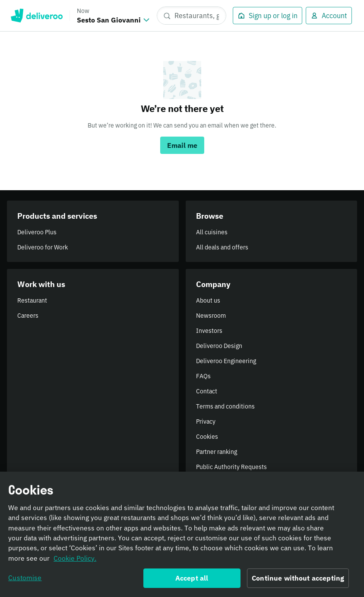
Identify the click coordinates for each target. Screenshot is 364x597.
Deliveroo (36, 16)
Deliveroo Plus (37, 232)
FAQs (203, 376)
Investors (209, 331)
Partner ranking (217, 452)
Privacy (206, 421)
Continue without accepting (298, 581)
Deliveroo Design (219, 346)
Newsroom (211, 316)
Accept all (192, 581)
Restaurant (32, 300)
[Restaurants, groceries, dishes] (191, 16)
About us (208, 300)
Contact (207, 391)
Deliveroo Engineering (226, 361)
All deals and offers (222, 247)
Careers (28, 316)
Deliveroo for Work (43, 247)
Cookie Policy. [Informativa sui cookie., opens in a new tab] (75, 561)
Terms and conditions (225, 406)
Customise (25, 581)
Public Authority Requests (231, 467)
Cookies (207, 437)
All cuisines (212, 232)
